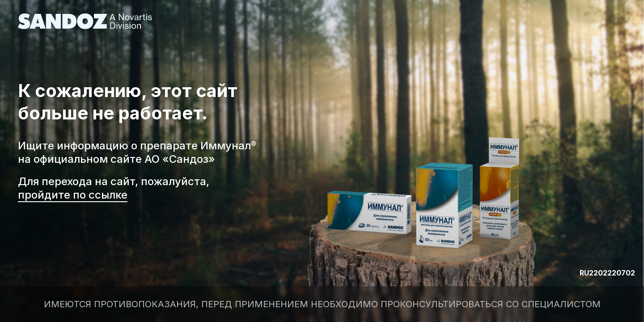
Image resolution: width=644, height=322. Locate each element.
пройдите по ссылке (73, 195)
